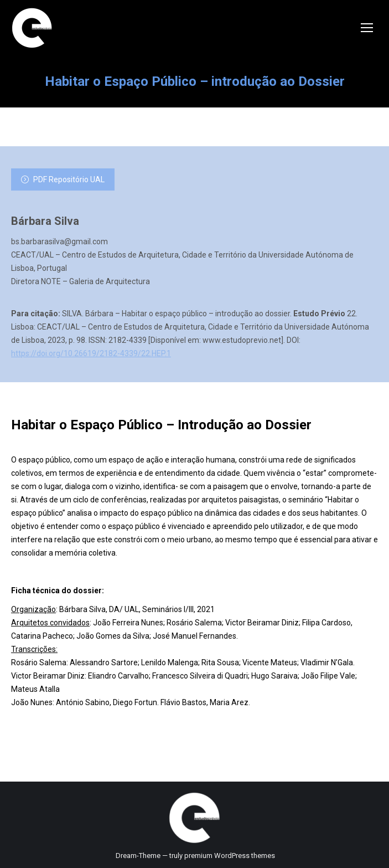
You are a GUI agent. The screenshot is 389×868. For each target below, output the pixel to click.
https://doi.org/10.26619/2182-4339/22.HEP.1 (91, 353)
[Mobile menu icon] (367, 28)
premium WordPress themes (230, 856)
